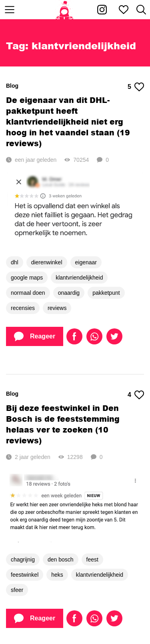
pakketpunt (106, 293)
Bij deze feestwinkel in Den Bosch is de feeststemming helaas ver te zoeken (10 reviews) (63, 424)
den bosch (61, 559)
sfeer (17, 590)
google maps (27, 278)
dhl (15, 262)
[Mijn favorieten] (124, 10)
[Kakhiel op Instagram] (102, 10)
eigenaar (86, 262)
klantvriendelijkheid (79, 278)
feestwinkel (25, 575)
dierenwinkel (47, 262)
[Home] (65, 10)
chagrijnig (23, 559)
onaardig (69, 293)
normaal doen (28, 293)
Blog (12, 86)
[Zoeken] (141, 10)
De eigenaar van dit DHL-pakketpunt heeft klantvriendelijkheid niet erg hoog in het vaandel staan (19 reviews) (68, 122)
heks (57, 575)
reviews (57, 308)
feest (92, 559)
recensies (23, 308)
